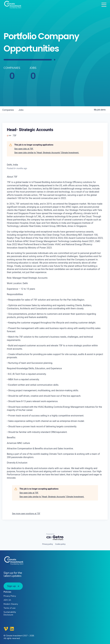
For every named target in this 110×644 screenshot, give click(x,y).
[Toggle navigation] (104, 5)
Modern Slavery (11, 604)
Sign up (11, 586)
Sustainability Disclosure (10, 613)
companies (8, 110)
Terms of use (10, 608)
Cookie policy (60, 544)
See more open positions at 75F (26, 514)
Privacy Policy (10, 596)
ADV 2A (7, 600)
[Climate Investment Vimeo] (6, 629)
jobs (21, 110)
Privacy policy (48, 544)
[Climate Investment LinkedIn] (12, 629)
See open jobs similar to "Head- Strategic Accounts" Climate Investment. (47, 153)
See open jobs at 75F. (24, 149)
